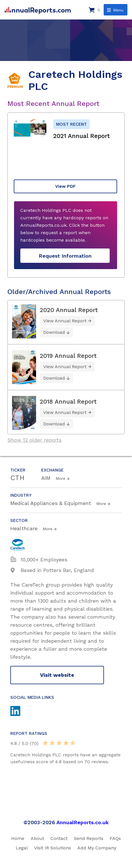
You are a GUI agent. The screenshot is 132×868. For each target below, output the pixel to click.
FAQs (115, 838)
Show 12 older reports (35, 440)
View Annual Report (65, 321)
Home (18, 838)
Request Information (65, 256)
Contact (59, 838)
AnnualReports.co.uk (83, 822)
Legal (22, 848)
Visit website (57, 675)
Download (54, 332)
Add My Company (97, 848)
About (37, 838)
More (60, 478)
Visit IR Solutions (53, 848)
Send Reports (89, 838)
